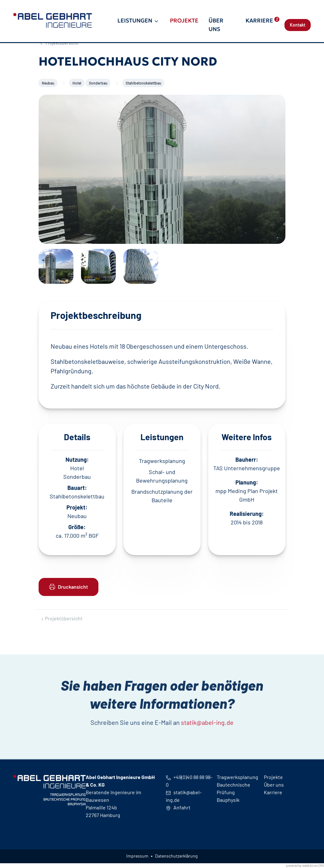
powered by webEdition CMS (305, 865)
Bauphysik (228, 800)
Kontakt (298, 25)
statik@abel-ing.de (207, 741)
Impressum (137, 856)
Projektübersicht (61, 618)
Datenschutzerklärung (176, 856)
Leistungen (135, 21)
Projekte (184, 21)
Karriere (262, 20)
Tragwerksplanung (237, 777)
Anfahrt (178, 807)
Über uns (216, 25)
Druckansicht (69, 587)
